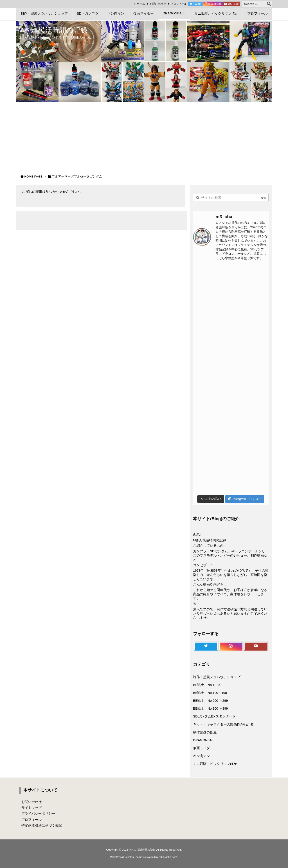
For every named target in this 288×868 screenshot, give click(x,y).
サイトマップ (31, 808)
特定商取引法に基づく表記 (42, 825)
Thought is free (168, 857)
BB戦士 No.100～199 (210, 693)
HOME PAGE (33, 177)
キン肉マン (201, 756)
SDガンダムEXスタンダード (214, 716)
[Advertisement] (144, 136)
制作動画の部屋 (205, 732)
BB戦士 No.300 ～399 (210, 708)
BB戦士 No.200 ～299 (210, 701)
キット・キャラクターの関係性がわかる (223, 724)
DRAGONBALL (204, 740)
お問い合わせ (158, 4)
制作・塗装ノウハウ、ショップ (217, 677)
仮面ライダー (203, 748)
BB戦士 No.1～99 (207, 685)
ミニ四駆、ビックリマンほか (215, 764)
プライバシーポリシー (38, 814)
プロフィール (179, 4)
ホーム (141, 4)
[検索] (269, 4)
